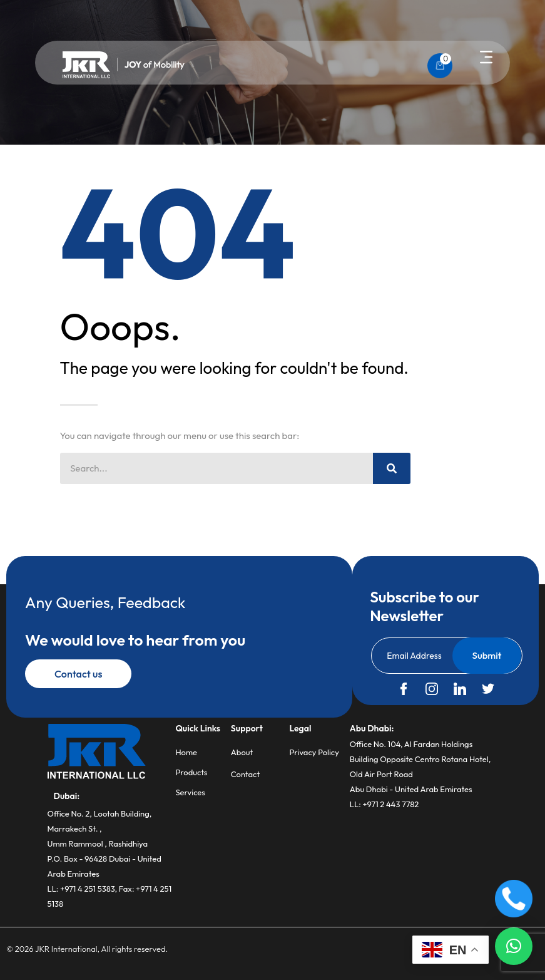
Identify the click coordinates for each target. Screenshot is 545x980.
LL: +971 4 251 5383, (83, 889)
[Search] (392, 468)
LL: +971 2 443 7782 (385, 804)
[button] (486, 58)
